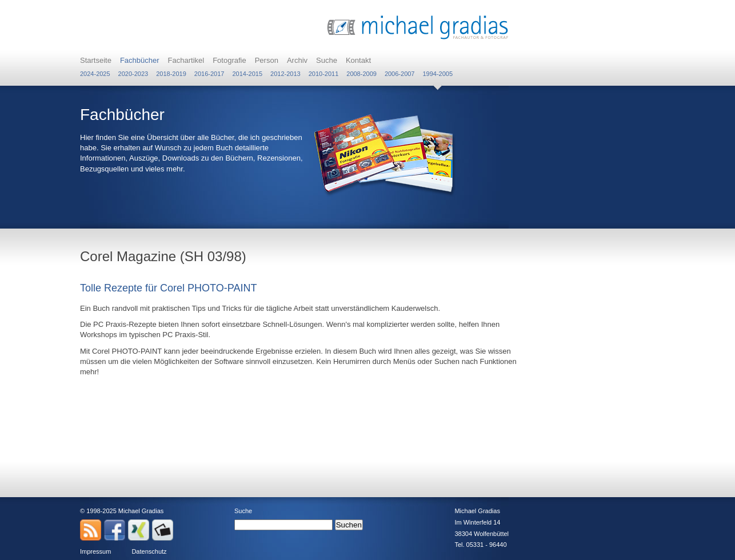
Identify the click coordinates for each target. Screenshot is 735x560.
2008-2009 (361, 74)
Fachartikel (186, 60)
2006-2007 (400, 74)
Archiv (297, 60)
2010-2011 (324, 74)
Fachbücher (140, 60)
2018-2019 (171, 74)
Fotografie (229, 60)
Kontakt (358, 60)
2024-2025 (95, 74)
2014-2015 (247, 74)
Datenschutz (149, 551)
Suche (327, 60)
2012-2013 (285, 74)
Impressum (95, 551)
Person (267, 60)
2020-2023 (133, 74)
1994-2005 (438, 74)
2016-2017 (209, 74)
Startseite (96, 60)
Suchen (349, 525)
